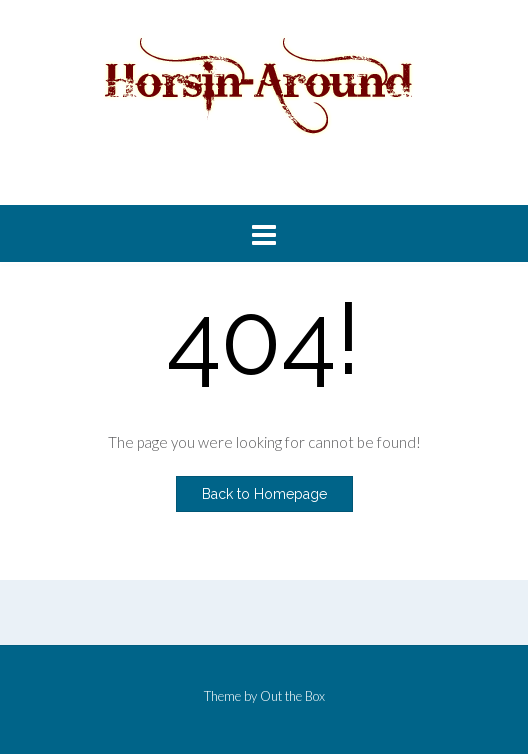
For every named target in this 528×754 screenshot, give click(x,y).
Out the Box (292, 696)
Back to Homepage (264, 494)
